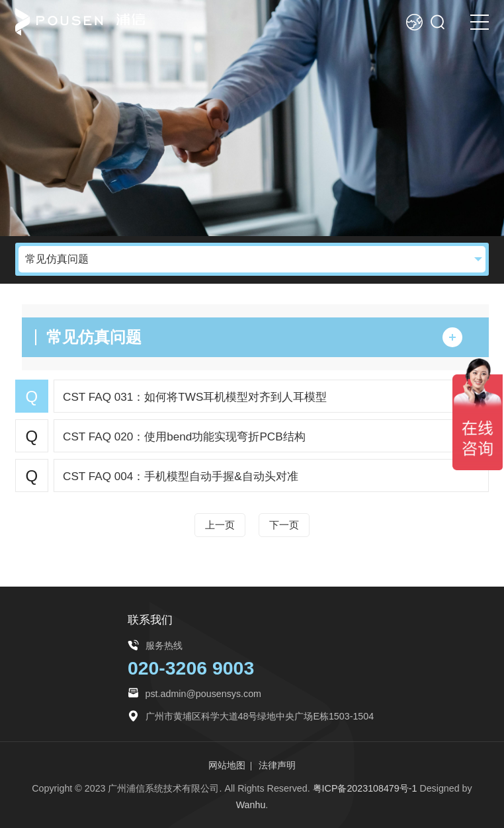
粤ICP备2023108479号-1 (365, 788)
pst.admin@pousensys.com (203, 694)
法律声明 (277, 765)
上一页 (220, 525)
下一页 (284, 525)
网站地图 (227, 765)
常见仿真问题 (57, 259)
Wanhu (251, 805)
